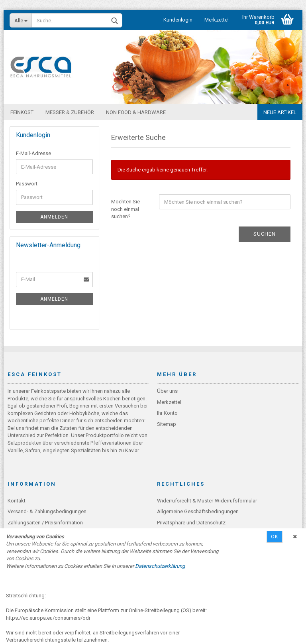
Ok (275, 537)
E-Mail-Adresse (33, 153)
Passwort (27, 184)
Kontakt (17, 501)
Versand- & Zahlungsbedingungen (47, 511)
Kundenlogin (178, 20)
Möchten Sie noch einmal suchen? (126, 209)
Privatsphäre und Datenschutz (191, 523)
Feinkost (22, 112)
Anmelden (54, 217)
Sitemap (167, 424)
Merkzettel (217, 20)
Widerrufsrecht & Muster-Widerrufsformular (207, 501)
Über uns (167, 391)
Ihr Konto (167, 413)
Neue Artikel (280, 112)
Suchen (265, 234)
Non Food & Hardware (136, 112)
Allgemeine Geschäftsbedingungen (198, 511)
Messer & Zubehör (70, 112)
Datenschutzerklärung (160, 566)
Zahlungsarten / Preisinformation (45, 523)
